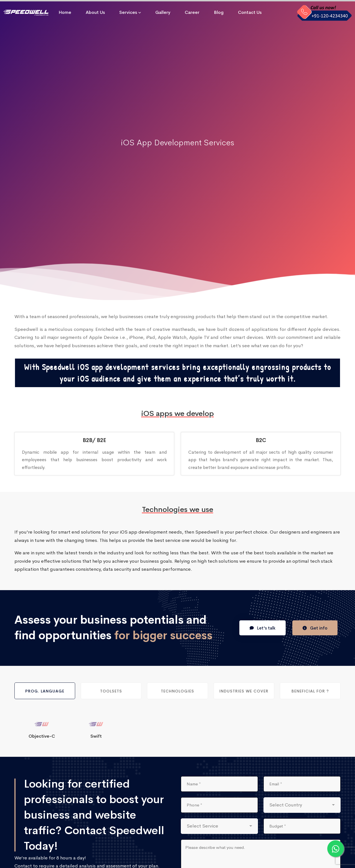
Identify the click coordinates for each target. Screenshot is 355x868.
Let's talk (263, 628)
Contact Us (250, 12)
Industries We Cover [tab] (244, 691)
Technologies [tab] (177, 691)
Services (128, 12)
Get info (315, 628)
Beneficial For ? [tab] (310, 691)
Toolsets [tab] (111, 691)
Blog (219, 12)
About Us (95, 12)
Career (192, 12)
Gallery (163, 12)
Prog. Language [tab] (45, 691)
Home (65, 12)
